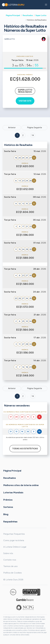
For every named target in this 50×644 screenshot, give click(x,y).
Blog (6, 514)
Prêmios (8, 500)
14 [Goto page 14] (33, 396)
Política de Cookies (13, 573)
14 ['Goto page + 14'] (33, 135)
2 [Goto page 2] (23, 135)
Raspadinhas (10, 521)
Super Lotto (41, 15)
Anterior (12, 128)
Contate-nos (10, 560)
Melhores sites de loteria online (21, 485)
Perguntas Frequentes (14, 534)
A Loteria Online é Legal (15, 547)
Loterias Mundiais (13, 492)
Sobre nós (8, 553)
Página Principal (13, 15)
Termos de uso (10, 566)
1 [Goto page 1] (17, 135)
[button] (46, 5)
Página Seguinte (35, 128)
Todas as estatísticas (25, 449)
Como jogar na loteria (14, 540)
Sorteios (8, 507)
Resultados (28, 15)
